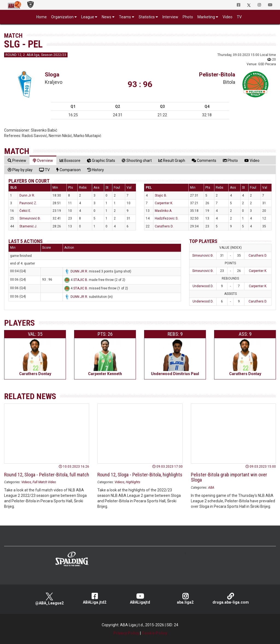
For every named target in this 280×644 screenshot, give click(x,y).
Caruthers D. (164, 226)
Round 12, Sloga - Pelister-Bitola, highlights (140, 475)
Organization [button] (62, 17)
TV (239, 17)
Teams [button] (125, 17)
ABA (211, 488)
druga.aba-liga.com (231, 599)
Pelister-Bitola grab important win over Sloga (229, 477)
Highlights (133, 482)
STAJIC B (80, 280)
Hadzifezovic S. (167, 218)
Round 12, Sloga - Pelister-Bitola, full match (47, 475)
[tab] (17, 160)
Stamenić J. (28, 226)
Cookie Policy (154, 633)
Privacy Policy (126, 633)
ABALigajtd (140, 599)
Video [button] (227, 17)
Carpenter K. (164, 203)
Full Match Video (44, 482)
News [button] (107, 17)
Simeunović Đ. (30, 218)
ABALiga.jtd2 (95, 599)
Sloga (52, 75)
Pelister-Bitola (217, 75)
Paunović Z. (28, 203)
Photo (188, 17)
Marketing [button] (206, 17)
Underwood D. (203, 286)
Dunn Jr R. (27, 195)
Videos (26, 482)
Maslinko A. (164, 211)
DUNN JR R (79, 271)
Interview (170, 17)
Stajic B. (161, 195)
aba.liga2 (185, 599)
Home (42, 17)
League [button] (88, 17)
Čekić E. (25, 211)
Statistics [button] (147, 17)
